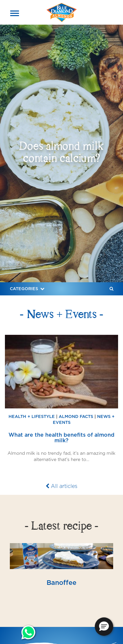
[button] (104, 627)
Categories (28, 289)
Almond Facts (76, 416)
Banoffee (61, 582)
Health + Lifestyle (32, 416)
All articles (61, 486)
